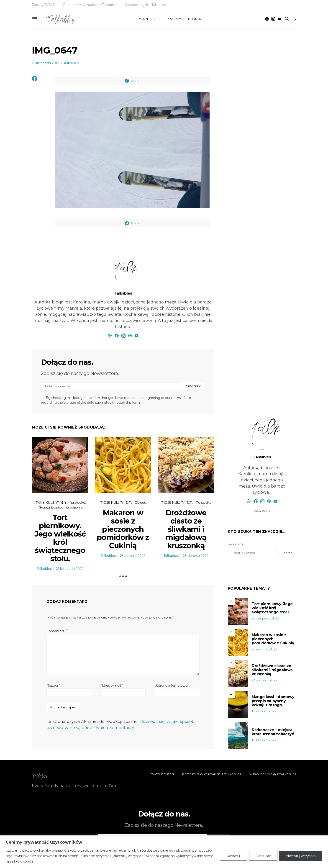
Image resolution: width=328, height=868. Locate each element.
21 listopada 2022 (70, 569)
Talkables (71, 63)
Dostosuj (233, 856)
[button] (294, 19)
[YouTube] (279, 19)
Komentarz (56, 631)
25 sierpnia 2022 (133, 556)
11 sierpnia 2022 (264, 711)
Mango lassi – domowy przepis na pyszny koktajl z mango (273, 701)
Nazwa (53, 685)
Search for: (236, 544)
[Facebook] (267, 19)
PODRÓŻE (196, 19)
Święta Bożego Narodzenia (61, 507)
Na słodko (77, 503)
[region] (164, 852)
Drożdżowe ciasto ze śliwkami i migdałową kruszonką (186, 529)
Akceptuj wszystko (301, 856)
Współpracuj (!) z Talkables (145, 5)
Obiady (140, 503)
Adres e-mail (112, 685)
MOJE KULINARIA (50, 503)
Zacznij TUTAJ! (43, 5)
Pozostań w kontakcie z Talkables (90, 5)
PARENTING (146, 19)
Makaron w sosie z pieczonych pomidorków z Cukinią (123, 529)
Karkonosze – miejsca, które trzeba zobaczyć (273, 732)
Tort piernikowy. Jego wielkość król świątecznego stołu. (60, 538)
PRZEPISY (174, 19)
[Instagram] (273, 19)
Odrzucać (263, 856)
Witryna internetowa (171, 686)
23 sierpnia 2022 (196, 556)
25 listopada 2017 (46, 63)
